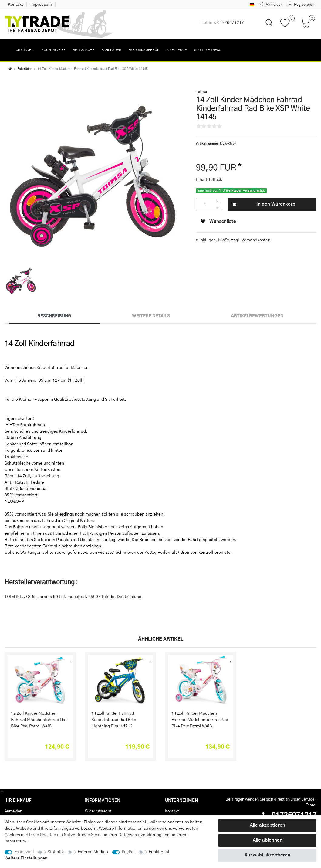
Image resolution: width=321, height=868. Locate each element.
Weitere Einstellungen (26, 858)
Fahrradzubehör (144, 50)
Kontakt (15, 5)
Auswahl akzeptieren (267, 855)
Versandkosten (255, 240)
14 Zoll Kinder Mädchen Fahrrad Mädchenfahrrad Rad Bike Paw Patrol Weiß (200, 720)
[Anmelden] (271, 5)
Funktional (159, 852)
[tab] (54, 316)
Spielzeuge (177, 50)
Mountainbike (53, 50)
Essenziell (24, 852)
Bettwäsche (84, 50)
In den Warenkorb (264, 204)
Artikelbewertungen (257, 316)
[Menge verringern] (219, 208)
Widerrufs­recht (98, 811)
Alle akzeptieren (267, 825)
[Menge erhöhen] (219, 201)
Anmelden (13, 811)
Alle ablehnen (268, 840)
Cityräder (25, 50)
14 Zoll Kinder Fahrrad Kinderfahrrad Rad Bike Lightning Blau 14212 (114, 720)
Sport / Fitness (208, 50)
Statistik (56, 852)
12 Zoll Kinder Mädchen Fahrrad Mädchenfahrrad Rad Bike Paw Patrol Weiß (39, 720)
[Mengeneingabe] (206, 204)
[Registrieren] (301, 5)
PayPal (128, 852)
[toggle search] (265, 28)
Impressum (41, 5)
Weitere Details (151, 316)
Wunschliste (218, 221)
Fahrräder (111, 50)
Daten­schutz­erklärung (140, 835)
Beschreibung (54, 316)
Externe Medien (93, 852)
